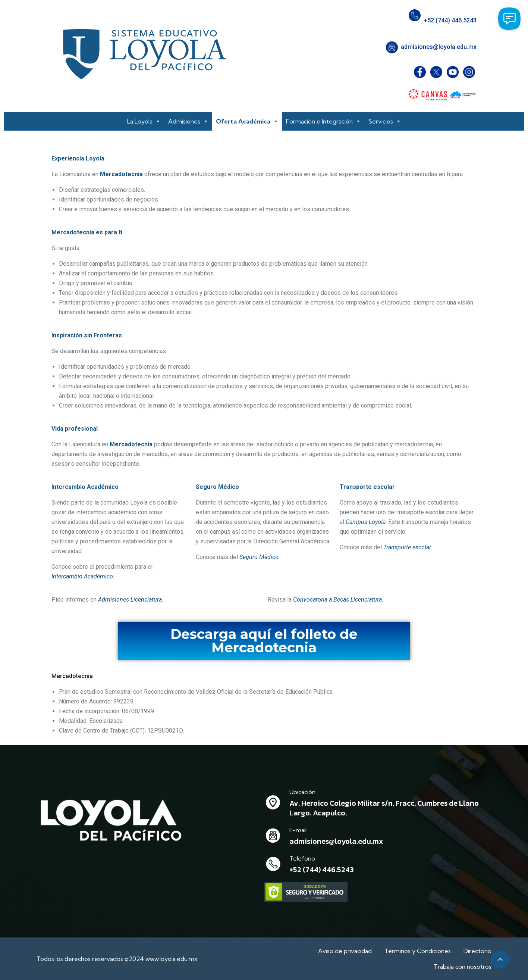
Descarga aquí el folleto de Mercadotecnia (264, 641)
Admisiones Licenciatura (130, 600)
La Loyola (144, 121)
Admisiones (188, 121)
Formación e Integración (323, 121)
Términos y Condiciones (418, 951)
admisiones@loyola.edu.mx (439, 47)
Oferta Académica (247, 121)
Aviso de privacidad (345, 951)
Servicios (385, 121)
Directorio (477, 951)
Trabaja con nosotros (463, 967)
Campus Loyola (366, 522)
